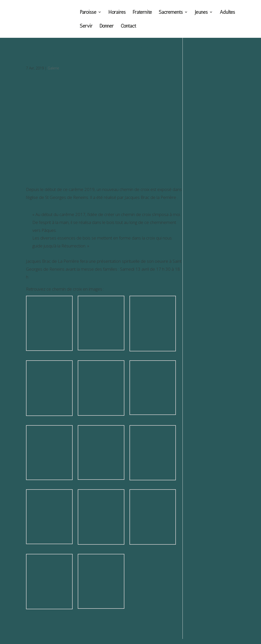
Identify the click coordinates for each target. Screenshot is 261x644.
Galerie (53, 68)
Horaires (117, 13)
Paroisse (88, 13)
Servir (86, 26)
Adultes (227, 13)
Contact (128, 26)
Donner (107, 26)
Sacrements (171, 13)
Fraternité (142, 13)
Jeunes (201, 13)
